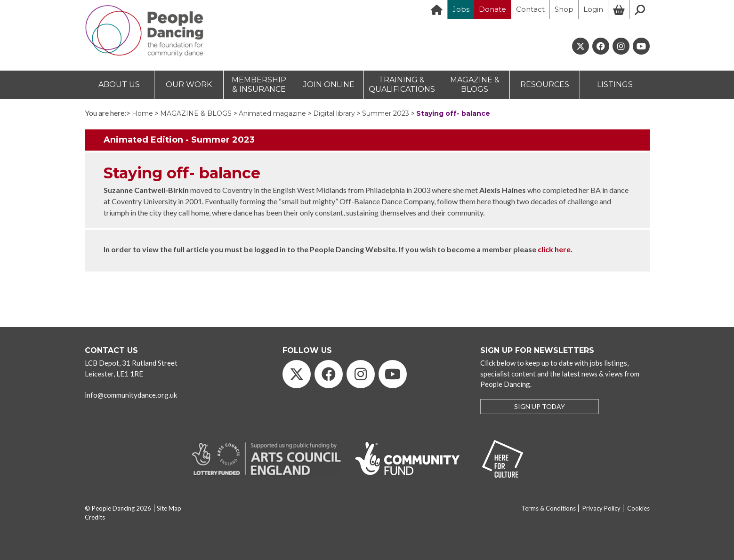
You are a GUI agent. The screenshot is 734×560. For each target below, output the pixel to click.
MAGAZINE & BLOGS (475, 84)
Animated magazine (272, 113)
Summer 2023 (386, 113)
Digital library (334, 113)
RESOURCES (545, 84)
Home (142, 113)
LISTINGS (615, 84)
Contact (530, 9)
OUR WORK (189, 84)
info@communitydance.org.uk (131, 395)
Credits (95, 517)
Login (593, 9)
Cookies (638, 508)
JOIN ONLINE (329, 84)
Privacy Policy (601, 508)
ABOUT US (119, 84)
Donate (492, 9)
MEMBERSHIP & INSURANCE (259, 84)
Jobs (461, 9)
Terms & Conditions (548, 508)
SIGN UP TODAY (540, 406)
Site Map (169, 508)
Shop (564, 9)
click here (554, 249)
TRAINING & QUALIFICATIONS (402, 84)
